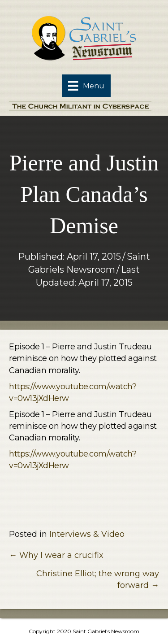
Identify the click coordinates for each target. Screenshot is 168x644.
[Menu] (86, 86)
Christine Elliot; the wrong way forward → (98, 579)
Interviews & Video (87, 534)
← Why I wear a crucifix (56, 555)
